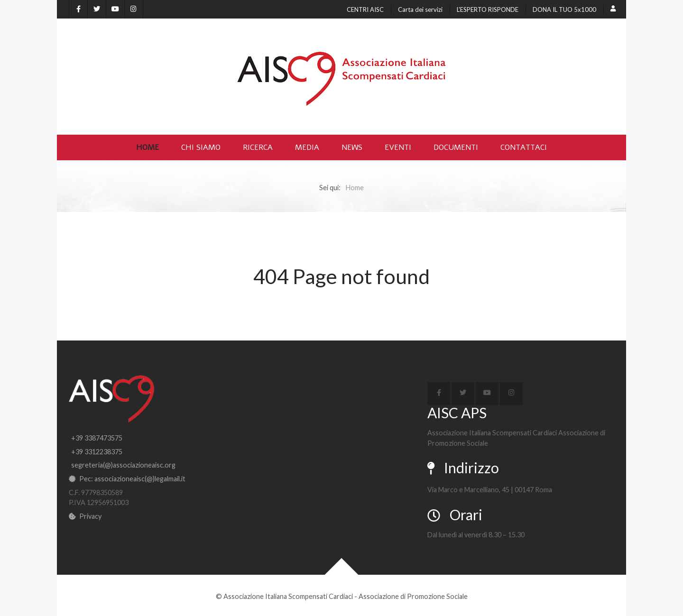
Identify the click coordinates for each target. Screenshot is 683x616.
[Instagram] (134, 9)
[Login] (614, 9)
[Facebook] (78, 9)
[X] (97, 9)
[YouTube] (115, 9)
